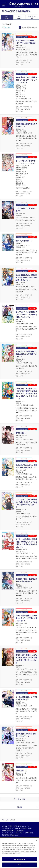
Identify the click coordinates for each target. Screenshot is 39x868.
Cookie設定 (29, 833)
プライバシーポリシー (8, 833)
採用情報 (16, 826)
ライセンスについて (8, 828)
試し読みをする (22, 37)
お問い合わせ (19, 831)
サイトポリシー (20, 833)
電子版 (32, 37)
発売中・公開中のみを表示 (29, 27)
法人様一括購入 (27, 828)
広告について (24, 826)
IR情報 (10, 826)
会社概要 (5, 826)
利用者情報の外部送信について (11, 835)
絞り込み (6, 28)
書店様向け (18, 828)
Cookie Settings (19, 859)
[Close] (37, 840)
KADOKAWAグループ (8, 831)
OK (20, 865)
